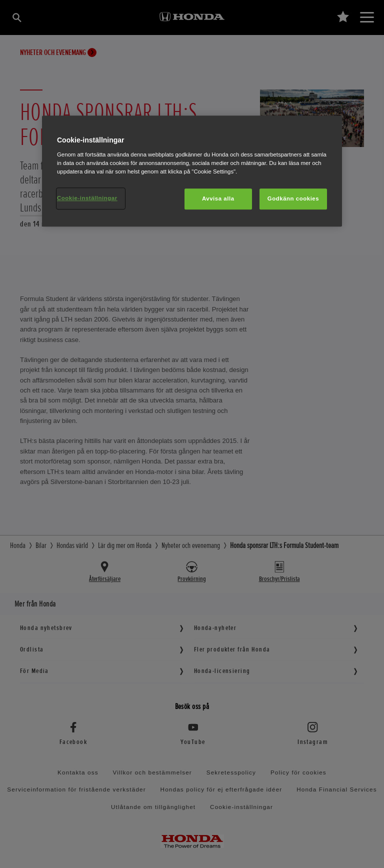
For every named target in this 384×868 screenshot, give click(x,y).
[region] (192, 171)
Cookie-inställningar (87, 198)
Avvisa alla (218, 198)
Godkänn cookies (293, 198)
